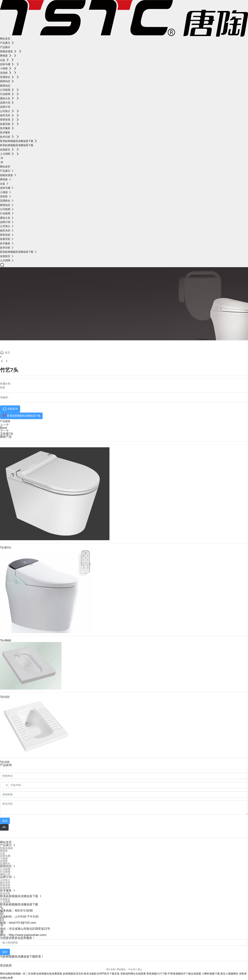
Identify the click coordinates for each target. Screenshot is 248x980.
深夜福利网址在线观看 (133, 974)
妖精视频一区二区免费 (23, 974)
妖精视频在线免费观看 (49, 974)
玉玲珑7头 (7, 434)
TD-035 (5, 762)
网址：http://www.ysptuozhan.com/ (23, 935)
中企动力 (133, 969)
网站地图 (5, 974)
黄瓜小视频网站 (229, 974)
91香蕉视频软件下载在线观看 (184, 974)
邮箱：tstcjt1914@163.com (18, 923)
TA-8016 (5, 548)
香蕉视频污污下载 (157, 974)
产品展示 (15, 345)
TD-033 (5, 697)
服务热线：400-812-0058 (16, 911)
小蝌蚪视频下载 (211, 974)
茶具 (3, 388)
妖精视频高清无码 (73, 974)
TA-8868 (5, 641)
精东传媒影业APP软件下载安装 (102, 974)
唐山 (140, 969)
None (3, 428)
